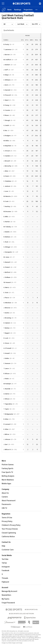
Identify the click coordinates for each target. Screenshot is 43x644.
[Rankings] (18, 10)
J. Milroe (6, 434)
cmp (32, 40)
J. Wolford (7, 272)
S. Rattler (7, 222)
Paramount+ (7, 504)
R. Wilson (7, 374)
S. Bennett (7, 262)
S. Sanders (7, 156)
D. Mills (6, 217)
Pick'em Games (8, 465)
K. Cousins (7, 110)
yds (36, 40)
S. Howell (7, 353)
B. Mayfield (7, 146)
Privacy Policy (7, 521)
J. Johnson (7, 439)
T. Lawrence (7, 50)
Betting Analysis (8, 476)
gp (22, 40)
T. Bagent (7, 333)
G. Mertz (6, 287)
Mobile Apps (6, 484)
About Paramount (9, 501)
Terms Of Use (7, 518)
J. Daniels (7, 232)
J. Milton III (7, 449)
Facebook (5, 571)
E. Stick (6, 293)
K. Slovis (6, 343)
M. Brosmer (7, 212)
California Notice (8, 537)
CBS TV (4, 508)
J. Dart (6, 444)
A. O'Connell (7, 348)
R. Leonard (7, 424)
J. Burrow (7, 55)
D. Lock (6, 338)
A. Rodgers (7, 136)
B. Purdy (6, 44)
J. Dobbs (6, 358)
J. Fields (6, 379)
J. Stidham (7, 277)
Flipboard (5, 582)
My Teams (6, 599)
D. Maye (6, 75)
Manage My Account (9, 591)
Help (3, 546)
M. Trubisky (7, 227)
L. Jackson (7, 186)
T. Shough (7, 120)
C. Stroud (7, 151)
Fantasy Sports (8, 469)
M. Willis (6, 141)
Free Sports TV (7, 472)
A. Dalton (6, 394)
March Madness (8, 480)
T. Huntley (7, 206)
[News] (9, 10)
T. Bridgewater (8, 414)
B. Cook (6, 201)
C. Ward (6, 100)
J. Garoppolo (8, 252)
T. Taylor (6, 409)
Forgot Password (8, 603)
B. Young (6, 105)
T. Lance (6, 368)
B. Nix (5, 131)
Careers (5, 497)
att (27, 40)
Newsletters (6, 595)
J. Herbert (7, 65)
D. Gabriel (7, 323)
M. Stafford (7, 60)
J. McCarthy (7, 166)
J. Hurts (6, 85)
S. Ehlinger (7, 247)
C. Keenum (7, 363)
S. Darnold (7, 90)
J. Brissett (7, 161)
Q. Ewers (6, 176)
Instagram (6, 567)
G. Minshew (7, 303)
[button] (37, 10)
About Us (5, 493)
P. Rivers (6, 115)
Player (6, 40)
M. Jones (6, 257)
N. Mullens (7, 237)
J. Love (6, 191)
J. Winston (7, 308)
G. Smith (6, 125)
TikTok (4, 563)
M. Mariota (7, 196)
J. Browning (7, 318)
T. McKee (7, 328)
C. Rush (6, 242)
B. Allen (6, 419)
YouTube (5, 559)
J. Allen (6, 171)
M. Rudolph (7, 384)
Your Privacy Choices (10, 529)
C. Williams (7, 80)
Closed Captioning (9, 533)
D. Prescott (7, 95)
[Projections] (28, 10)
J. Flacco (6, 298)
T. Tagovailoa (8, 404)
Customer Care (8, 550)
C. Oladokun (7, 181)
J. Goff (6, 70)
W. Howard (7, 282)
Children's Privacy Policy (11, 525)
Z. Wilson (7, 399)
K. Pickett (7, 267)
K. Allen (6, 429)
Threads (5, 578)
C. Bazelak (7, 389)
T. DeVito (6, 313)
